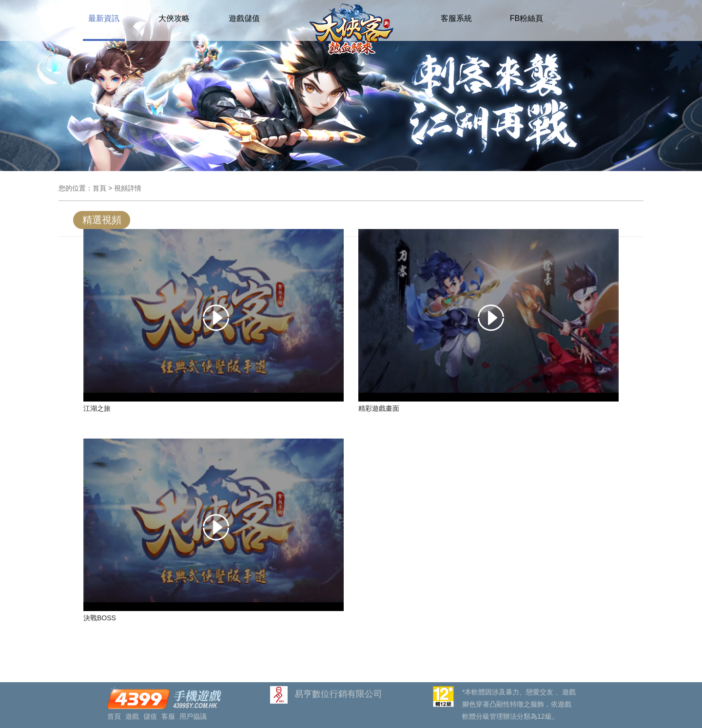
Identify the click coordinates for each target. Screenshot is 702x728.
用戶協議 (193, 716)
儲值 (150, 716)
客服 (168, 716)
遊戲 (132, 716)
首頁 (99, 188)
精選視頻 (102, 220)
